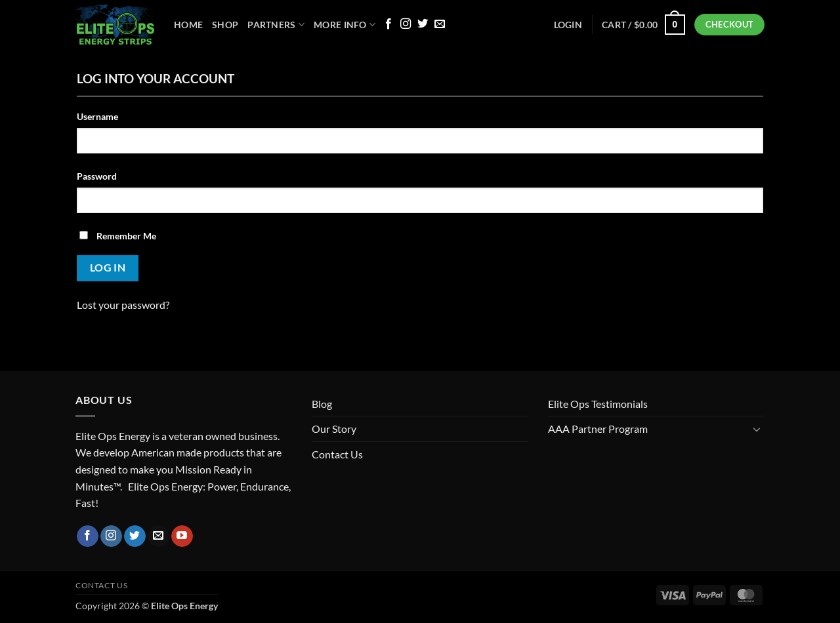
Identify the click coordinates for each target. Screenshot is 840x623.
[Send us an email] (440, 24)
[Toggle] (757, 429)
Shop (225, 25)
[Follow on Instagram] (406, 24)
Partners (276, 25)
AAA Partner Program (598, 429)
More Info (345, 25)
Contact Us (337, 454)
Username (97, 116)
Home (188, 25)
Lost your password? (123, 305)
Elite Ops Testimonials (598, 404)
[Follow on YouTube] (182, 536)
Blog (322, 404)
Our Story (334, 429)
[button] (643, 24)
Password (97, 176)
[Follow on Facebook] (388, 24)
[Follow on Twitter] (423, 24)
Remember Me (118, 236)
